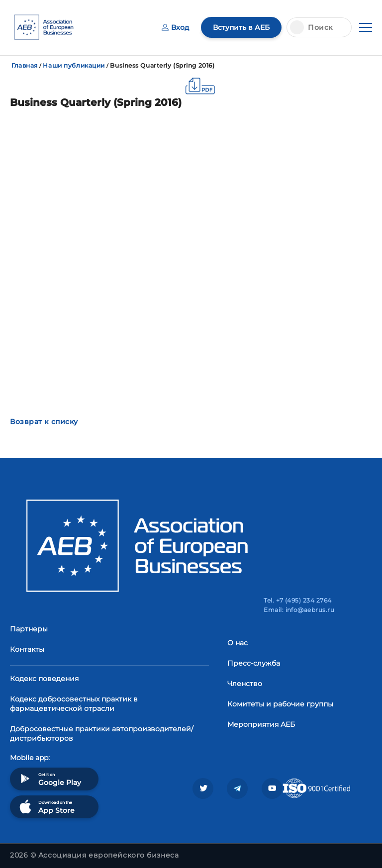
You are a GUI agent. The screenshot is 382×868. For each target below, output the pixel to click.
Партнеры (29, 629)
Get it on (49, 779)
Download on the (46, 807)
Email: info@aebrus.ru (299, 610)
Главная (25, 65)
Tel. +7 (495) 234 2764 (298, 600)
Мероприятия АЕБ (261, 724)
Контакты (27, 649)
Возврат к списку (44, 422)
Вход (175, 27)
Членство (245, 684)
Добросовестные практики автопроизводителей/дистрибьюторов (102, 734)
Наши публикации (74, 65)
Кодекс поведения (44, 679)
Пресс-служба (254, 663)
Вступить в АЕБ (241, 27)
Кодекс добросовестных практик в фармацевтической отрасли (74, 704)
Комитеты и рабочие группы (280, 704)
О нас (238, 643)
